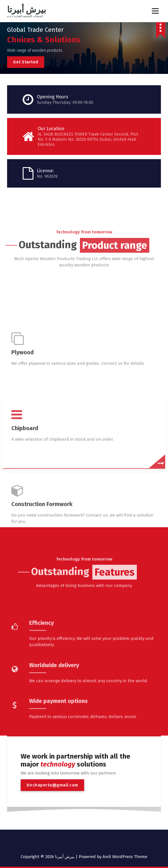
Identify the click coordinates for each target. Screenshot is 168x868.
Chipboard (25, 505)
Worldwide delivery (54, 704)
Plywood (23, 429)
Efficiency (42, 661)
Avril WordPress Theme (125, 857)
